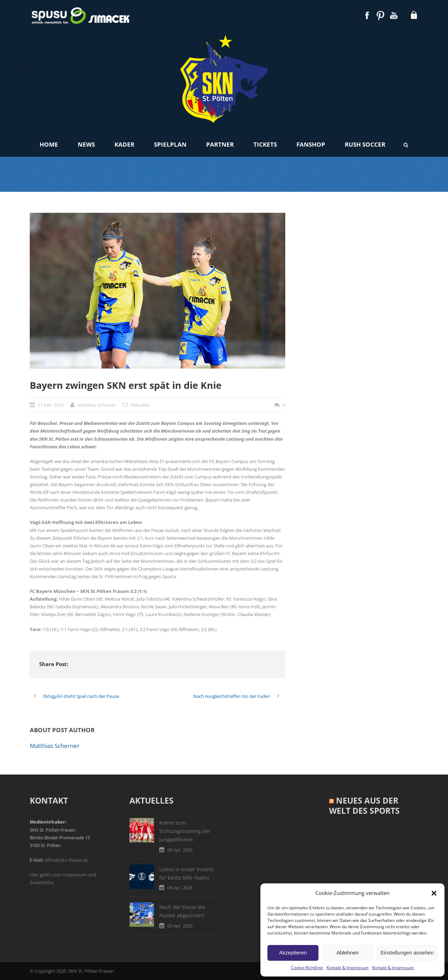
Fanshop (311, 144)
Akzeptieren (293, 953)
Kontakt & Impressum (348, 968)
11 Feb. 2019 (51, 405)
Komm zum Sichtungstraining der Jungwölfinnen (185, 831)
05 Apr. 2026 (180, 926)
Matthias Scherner (97, 405)
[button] (434, 893)
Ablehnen (347, 953)
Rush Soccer (365, 144)
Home (49, 144)
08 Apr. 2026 (180, 850)
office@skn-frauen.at (66, 860)
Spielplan (170, 144)
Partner (220, 144)
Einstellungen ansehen (407, 953)
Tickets (265, 144)
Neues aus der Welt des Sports (364, 806)
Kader (124, 144)
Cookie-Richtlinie (307, 968)
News (86, 144)
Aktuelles (140, 405)
